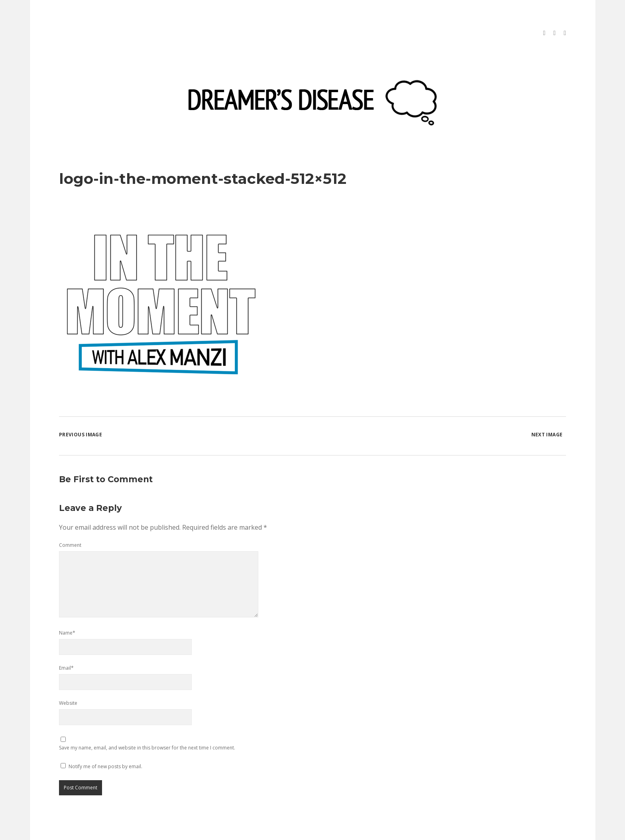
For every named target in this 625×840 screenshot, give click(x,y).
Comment (70, 518)
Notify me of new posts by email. (105, 739)
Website (68, 676)
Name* (67, 606)
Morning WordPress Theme (286, 831)
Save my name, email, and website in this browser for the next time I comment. (147, 721)
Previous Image (81, 407)
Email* (66, 641)
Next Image (547, 407)
